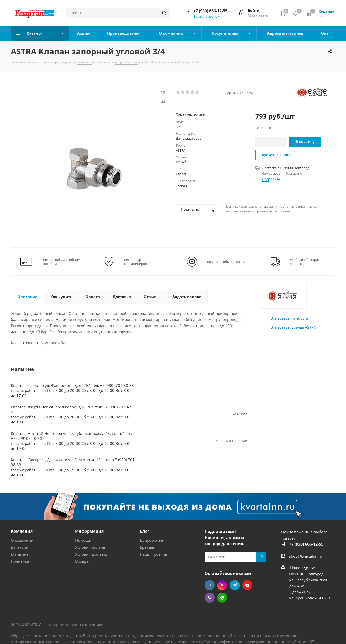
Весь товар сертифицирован (137, 262)
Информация (89, 531)
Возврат (83, 561)
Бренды (147, 547)
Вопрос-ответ (152, 540)
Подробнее (271, 179)
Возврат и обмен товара (226, 262)
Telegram (235, 585)
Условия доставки (92, 554)
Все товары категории (290, 318)
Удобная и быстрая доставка (305, 262)
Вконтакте (210, 585)
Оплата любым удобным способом (61, 262)
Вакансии (20, 547)
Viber (210, 598)
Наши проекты (153, 554)
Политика (20, 561)
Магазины (20, 554)
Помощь (83, 540)
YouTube (247, 585)
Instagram (222, 585)
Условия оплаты (90, 547)
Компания (22, 531)
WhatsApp (222, 598)
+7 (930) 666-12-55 (210, 11)
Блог (145, 531)
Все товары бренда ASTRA (293, 327)
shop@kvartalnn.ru (306, 556)
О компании (22, 540)
